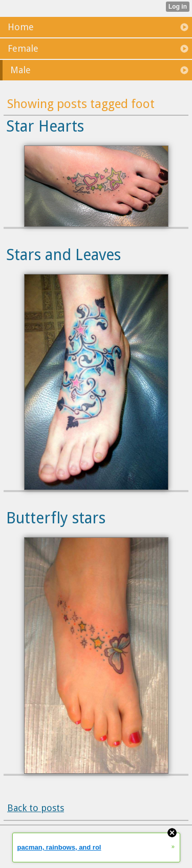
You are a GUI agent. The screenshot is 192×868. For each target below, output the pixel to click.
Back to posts (36, 808)
